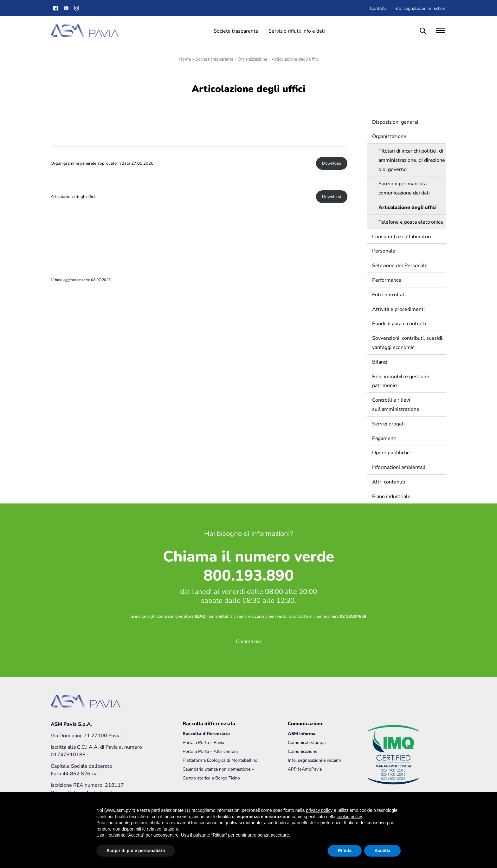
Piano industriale (391, 496)
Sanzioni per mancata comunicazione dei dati (404, 188)
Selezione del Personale (400, 265)
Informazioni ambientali (399, 467)
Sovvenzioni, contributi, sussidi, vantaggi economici (408, 342)
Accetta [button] (382, 851)
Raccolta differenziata (206, 733)
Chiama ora (249, 641)
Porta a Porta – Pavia (203, 742)
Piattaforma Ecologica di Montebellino (220, 760)
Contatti (378, 8)
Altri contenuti (389, 481)
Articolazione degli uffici (73, 197)
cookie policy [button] (349, 817)
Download (332, 163)
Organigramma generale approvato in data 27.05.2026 (102, 163)
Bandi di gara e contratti (399, 323)
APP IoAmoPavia (305, 769)
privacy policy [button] (319, 810)
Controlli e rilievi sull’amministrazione (396, 404)
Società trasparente (236, 31)
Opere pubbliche (391, 452)
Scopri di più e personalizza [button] (136, 851)
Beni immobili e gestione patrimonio (401, 381)
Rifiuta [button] (345, 851)
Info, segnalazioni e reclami (420, 8)
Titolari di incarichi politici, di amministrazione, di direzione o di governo (412, 160)
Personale (384, 250)
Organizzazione (252, 59)
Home (185, 59)
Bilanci (380, 362)
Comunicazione (303, 751)
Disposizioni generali (396, 122)
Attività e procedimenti (398, 309)
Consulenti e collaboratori (402, 236)
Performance (387, 280)
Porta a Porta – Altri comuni (210, 751)
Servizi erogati (388, 423)
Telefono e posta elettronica (411, 222)
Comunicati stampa (307, 742)
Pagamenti (384, 438)
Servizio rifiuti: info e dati (297, 31)
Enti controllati (389, 294)
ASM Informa (302, 733)
